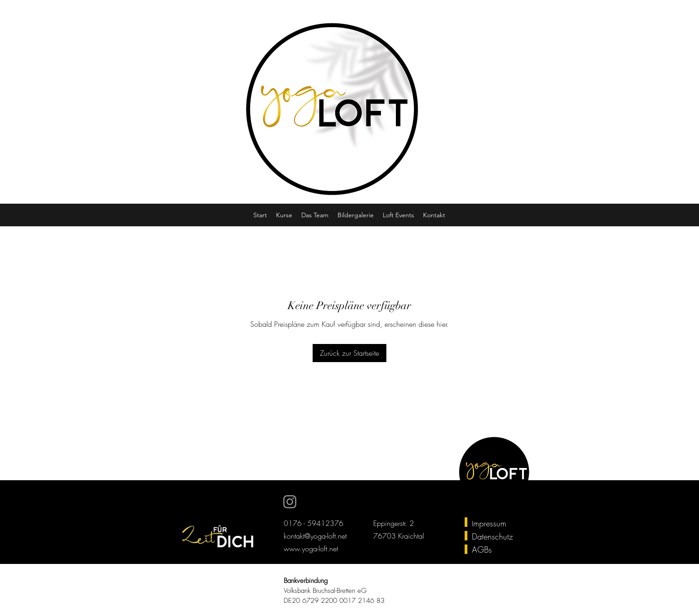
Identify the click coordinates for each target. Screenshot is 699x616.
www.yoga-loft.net (311, 549)
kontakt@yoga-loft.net (315, 536)
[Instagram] (290, 502)
